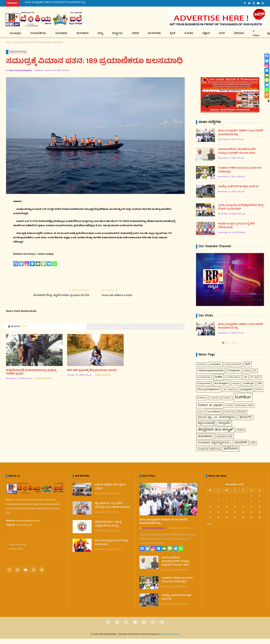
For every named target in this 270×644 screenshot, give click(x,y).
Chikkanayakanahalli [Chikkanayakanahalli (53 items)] (210, 371)
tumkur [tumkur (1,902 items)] (243, 398)
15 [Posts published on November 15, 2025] (251, 507)
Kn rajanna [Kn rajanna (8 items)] (256, 378)
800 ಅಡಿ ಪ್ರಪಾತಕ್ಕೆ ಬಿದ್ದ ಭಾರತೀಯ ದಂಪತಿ (92, 370)
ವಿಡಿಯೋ (239, 33)
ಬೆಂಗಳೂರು (83, 33)
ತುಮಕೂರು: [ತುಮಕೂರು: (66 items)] (205, 436)
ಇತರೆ (222, 33)
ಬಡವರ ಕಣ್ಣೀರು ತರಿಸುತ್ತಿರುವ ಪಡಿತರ (110, 487)
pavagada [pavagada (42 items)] (246, 390)
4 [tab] (233, 343)
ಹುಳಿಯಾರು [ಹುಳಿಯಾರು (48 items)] (231, 449)
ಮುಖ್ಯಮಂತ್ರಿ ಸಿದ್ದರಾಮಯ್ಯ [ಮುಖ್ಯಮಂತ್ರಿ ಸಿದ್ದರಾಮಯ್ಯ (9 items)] (209, 449)
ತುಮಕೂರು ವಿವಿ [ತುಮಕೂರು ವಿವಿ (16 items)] (224, 437)
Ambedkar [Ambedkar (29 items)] (216, 364)
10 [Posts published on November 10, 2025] (210, 507)
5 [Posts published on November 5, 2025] (227, 502)
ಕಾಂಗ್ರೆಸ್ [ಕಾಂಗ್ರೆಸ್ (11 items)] (242, 412)
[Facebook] (16, 264)
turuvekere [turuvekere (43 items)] (214, 412)
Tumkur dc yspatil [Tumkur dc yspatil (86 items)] (210, 405)
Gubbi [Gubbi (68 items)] (218, 377)
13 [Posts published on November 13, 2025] (235, 507)
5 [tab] (236, 343)
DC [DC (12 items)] (255, 371)
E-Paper (256, 33)
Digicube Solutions (170, 634)
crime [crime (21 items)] (247, 371)
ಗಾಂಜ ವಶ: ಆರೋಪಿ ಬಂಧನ (117, 295)
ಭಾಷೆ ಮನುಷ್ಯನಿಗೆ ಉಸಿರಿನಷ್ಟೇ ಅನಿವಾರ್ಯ (111, 543)
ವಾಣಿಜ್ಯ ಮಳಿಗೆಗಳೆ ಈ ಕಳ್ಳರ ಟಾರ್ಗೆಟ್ (238, 187)
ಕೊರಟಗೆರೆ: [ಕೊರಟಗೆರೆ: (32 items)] (246, 417)
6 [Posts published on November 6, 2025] (235, 502)
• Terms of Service (17, 545)
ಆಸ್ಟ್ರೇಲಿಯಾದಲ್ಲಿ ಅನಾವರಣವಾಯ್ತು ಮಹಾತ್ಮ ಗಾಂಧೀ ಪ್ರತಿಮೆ (31, 372)
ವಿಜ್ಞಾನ (206, 33)
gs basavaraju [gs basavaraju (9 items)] (204, 377)
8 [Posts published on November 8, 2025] (251, 502)
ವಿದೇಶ (135, 33)
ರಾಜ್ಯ (100, 33)
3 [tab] (230, 343)
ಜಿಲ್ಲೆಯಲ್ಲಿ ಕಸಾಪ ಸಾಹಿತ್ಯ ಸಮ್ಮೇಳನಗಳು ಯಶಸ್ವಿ (108, 524)
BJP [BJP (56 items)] (248, 364)
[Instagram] (27, 264)
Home (9, 42)
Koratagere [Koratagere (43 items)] (222, 383)
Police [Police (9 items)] (259, 390)
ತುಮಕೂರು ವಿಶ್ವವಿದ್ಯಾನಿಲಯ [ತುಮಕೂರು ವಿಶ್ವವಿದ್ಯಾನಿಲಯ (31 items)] (213, 443)
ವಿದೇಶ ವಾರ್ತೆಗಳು (18, 52)
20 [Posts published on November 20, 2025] (235, 513)
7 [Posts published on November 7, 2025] (243, 502)
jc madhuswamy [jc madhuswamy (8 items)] (233, 378)
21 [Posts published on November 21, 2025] (243, 513)
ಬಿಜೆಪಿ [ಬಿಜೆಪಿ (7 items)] (253, 443)
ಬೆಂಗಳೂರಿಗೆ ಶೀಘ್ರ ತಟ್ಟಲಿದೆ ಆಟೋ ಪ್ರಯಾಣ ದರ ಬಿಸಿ (61, 295)
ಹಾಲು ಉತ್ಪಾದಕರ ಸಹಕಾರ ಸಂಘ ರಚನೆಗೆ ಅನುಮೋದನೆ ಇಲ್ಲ (55, 2)
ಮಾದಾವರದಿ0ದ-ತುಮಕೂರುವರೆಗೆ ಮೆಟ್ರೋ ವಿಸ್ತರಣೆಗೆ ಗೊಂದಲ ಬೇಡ (237, 152)
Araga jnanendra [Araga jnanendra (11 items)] (233, 364)
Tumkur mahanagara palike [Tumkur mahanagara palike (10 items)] (240, 406)
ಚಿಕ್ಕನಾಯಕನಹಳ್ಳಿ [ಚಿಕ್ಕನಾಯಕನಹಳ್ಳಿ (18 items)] (206, 424)
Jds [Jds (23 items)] (246, 377)
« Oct (209, 525)
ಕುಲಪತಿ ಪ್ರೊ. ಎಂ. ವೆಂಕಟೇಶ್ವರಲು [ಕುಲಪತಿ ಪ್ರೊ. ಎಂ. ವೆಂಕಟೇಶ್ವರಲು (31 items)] (217, 417)
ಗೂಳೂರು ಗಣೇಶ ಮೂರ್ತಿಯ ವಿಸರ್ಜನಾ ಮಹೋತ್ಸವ (240, 170)
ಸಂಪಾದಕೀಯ (38, 33)
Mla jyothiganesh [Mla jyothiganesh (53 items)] (209, 390)
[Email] (38, 264)
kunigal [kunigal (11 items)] (236, 384)
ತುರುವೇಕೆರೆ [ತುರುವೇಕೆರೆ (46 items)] (240, 443)
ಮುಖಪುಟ (15, 33)
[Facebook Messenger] (32, 264)
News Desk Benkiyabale (20, 71)
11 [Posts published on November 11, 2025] (218, 507)
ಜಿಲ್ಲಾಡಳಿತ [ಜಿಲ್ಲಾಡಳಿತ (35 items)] (225, 424)
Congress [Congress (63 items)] (234, 371)
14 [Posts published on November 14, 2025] (243, 507)
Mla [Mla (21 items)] (260, 384)
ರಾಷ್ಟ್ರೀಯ (117, 33)
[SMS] (43, 264)
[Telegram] (49, 264)
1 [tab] (223, 343)
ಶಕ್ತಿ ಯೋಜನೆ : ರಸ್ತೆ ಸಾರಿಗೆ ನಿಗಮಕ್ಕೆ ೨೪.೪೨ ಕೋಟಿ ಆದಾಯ (112, 506)
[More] (267, 95)
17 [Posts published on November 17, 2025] (210, 513)
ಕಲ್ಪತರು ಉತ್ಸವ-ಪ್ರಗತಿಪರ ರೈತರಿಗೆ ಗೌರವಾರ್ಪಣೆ (237, 226)
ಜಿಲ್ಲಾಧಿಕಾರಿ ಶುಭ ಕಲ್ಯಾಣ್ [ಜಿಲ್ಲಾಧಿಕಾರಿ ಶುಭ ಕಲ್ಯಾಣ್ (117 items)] (215, 430)
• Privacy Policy (15, 549)
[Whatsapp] (55, 264)
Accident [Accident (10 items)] (202, 364)
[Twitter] (21, 264)
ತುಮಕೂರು (61, 33)
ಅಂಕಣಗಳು (154, 33)
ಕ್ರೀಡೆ (173, 33)
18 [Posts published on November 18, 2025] (218, 513)
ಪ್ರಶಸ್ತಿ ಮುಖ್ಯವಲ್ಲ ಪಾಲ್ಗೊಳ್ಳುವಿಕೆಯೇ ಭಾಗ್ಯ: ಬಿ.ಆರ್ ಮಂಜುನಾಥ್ (241, 207)
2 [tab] (227, 343)
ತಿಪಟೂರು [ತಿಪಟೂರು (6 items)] (241, 430)
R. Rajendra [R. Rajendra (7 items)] (214, 398)
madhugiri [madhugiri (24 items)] (249, 384)
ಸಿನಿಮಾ (189, 33)
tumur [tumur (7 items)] (200, 412)
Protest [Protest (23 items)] (202, 398)
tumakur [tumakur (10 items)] (227, 398)
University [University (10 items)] (229, 412)
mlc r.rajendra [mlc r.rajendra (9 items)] (230, 390)
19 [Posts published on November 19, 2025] (227, 513)
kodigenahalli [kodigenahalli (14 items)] (204, 384)
